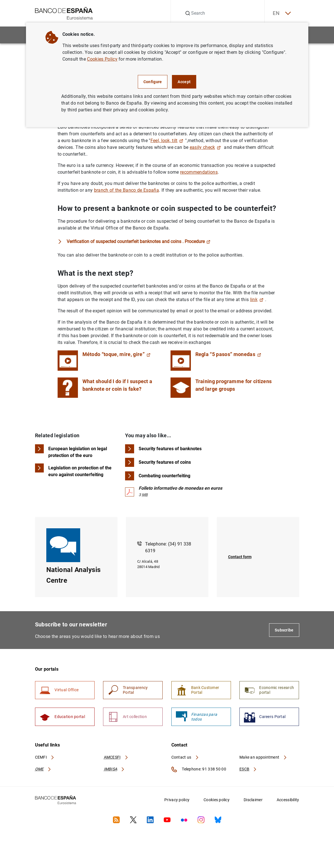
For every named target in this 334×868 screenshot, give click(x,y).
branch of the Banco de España (126, 190)
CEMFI (45, 757)
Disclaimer (253, 800)
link (257, 300)
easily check (205, 147)
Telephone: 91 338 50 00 (199, 770)
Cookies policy (217, 800)
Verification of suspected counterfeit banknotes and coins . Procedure (139, 241)
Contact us (185, 757)
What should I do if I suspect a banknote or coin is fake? (117, 385)
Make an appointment (263, 757)
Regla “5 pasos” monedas (228, 354)
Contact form (240, 557)
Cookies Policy (102, 59)
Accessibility (288, 800)
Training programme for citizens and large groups (234, 385)
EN (281, 13)
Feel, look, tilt (167, 141)
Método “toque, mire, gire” (117, 354)
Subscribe (284, 630)
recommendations (199, 172)
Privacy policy (177, 800)
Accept (184, 82)
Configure (153, 82)
